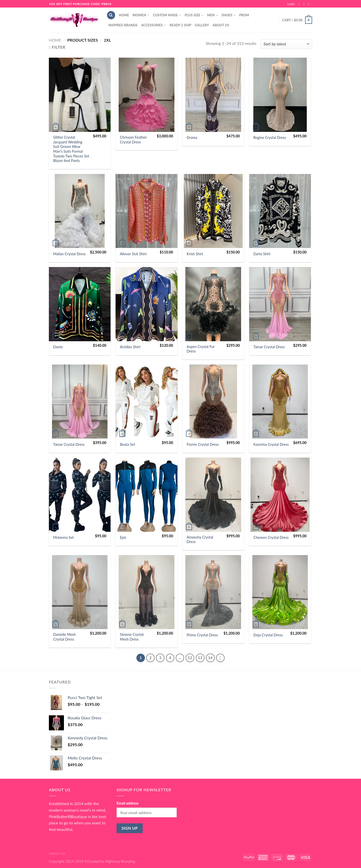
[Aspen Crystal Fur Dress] (213, 304)
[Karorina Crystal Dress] (280, 402)
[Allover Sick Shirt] (147, 211)
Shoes (229, 15)
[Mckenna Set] (80, 495)
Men (213, 15)
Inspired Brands (123, 25)
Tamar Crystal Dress (269, 347)
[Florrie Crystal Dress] (213, 402)
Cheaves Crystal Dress (271, 537)
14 (210, 658)
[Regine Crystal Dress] (280, 95)
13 (200, 658)
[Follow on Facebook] (300, 4)
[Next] (220, 658)
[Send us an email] (310, 4)
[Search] (111, 15)
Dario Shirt (262, 254)
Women (141, 15)
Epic (123, 537)
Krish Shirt (195, 254)
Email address (127, 803)
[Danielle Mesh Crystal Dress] (80, 592)
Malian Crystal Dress (69, 254)
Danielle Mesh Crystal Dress (64, 637)
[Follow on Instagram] (305, 4)
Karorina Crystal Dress (271, 444)
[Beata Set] (147, 402)
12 (190, 658)
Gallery (202, 25)
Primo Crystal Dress (202, 635)
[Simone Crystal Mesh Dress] (147, 592)
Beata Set (127, 444)
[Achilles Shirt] (147, 304)
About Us (221, 25)
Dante (58, 347)
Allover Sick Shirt (133, 254)
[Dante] (80, 304)
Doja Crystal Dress (268, 635)
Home (124, 15)
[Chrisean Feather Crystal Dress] (147, 95)
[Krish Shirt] (213, 211)
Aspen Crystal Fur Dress (201, 349)
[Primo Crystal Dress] (213, 592)
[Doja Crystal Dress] (280, 592)
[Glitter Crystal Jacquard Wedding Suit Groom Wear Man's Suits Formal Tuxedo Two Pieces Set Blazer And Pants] (80, 95)
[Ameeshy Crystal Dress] (213, 495)
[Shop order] (286, 44)
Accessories (154, 25)
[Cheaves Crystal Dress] (280, 495)
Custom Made (167, 15)
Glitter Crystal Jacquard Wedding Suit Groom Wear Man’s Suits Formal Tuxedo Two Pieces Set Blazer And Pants (71, 149)
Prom (244, 15)
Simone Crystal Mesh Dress (132, 637)
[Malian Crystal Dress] (80, 211)
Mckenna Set (63, 537)
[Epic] (147, 495)
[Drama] (213, 95)
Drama (192, 138)
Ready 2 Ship (181, 25)
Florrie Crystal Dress (203, 444)
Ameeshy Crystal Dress (200, 540)
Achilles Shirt (130, 347)
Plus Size (194, 15)
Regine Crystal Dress (270, 138)
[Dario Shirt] (280, 211)
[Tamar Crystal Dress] (280, 304)
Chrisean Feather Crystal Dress (133, 140)
